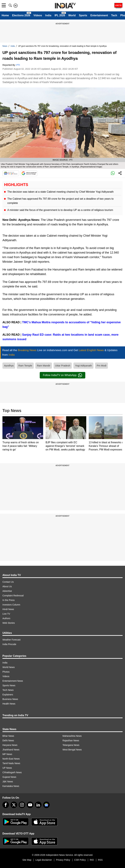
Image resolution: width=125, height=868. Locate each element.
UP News (7, 768)
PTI (18, 65)
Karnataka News (11, 786)
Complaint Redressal (13, 596)
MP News (7, 754)
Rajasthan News (71, 740)
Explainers (8, 695)
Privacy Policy (63, 860)
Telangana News (71, 745)
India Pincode (9, 644)
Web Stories (9, 623)
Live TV (6, 614)
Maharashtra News (72, 736)
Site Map (27, 860)
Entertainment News (13, 681)
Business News (10, 699)
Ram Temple (25, 366)
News (5, 46)
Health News (9, 704)
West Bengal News (72, 750)
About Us (7, 586)
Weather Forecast (11, 640)
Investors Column (11, 605)
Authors (6, 618)
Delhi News (8, 740)
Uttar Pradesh (63, 366)
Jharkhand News (11, 750)
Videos (38, 15)
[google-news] (46, 805)
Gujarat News (9, 777)
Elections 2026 (21, 15)
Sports (83, 15)
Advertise (7, 591)
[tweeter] (14, 805)
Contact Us (8, 582)
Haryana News (10, 745)
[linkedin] (38, 805)
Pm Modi (101, 366)
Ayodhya (9, 366)
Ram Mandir (44, 366)
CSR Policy (80, 860)
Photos (6, 672)
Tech (114, 15)
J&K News (8, 782)
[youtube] (30, 805)
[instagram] (22, 805)
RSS (100, 860)
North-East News (11, 759)
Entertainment (99, 15)
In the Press (9, 600)
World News (9, 667)
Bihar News (8, 736)
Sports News (9, 685)
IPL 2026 (60, 15)
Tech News (8, 690)
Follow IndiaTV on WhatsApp (62, 375)
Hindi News (8, 609)
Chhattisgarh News (12, 772)
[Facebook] (6, 805)
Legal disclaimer (44, 860)
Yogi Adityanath (83, 366)
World (72, 15)
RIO (92, 860)
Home (5, 15)
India (48, 15)
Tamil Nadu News (11, 763)
